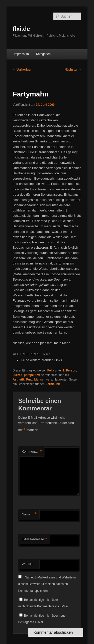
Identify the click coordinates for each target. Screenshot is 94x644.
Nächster (73, 70)
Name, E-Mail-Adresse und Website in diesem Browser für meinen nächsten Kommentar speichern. (47, 584)
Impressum (21, 54)
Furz (29, 380)
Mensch (40, 380)
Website (28, 564)
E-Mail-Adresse (34, 539)
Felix (51, 370)
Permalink (53, 384)
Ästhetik (19, 380)
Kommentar (32, 452)
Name (29, 515)
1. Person (69, 370)
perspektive (32, 375)
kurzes (18, 375)
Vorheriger (22, 70)
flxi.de (21, 29)
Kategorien (43, 54)
